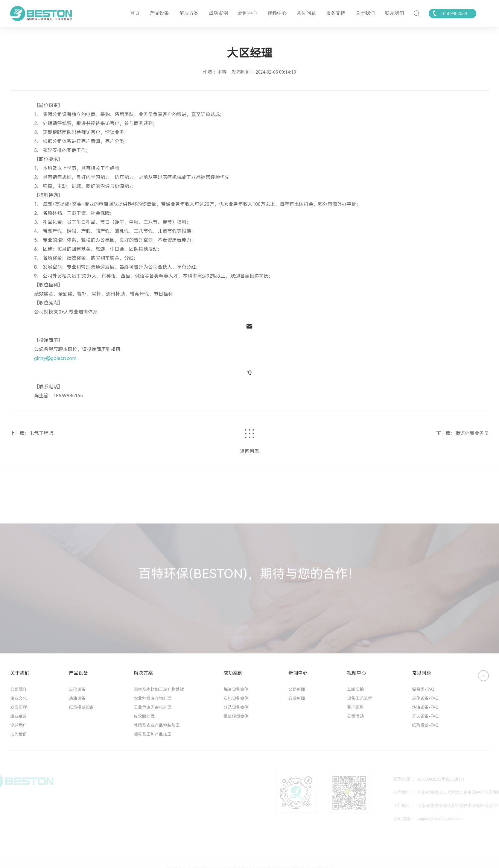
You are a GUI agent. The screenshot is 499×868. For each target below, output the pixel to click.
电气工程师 (41, 433)
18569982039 (454, 13)
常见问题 (306, 13)
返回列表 (250, 451)
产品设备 (159, 13)
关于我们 (365, 13)
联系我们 (395, 13)
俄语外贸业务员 (472, 433)
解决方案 (189, 13)
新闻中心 (248, 13)
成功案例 (218, 13)
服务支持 (336, 13)
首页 (135, 13)
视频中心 (277, 13)
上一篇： (20, 433)
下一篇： (446, 433)
